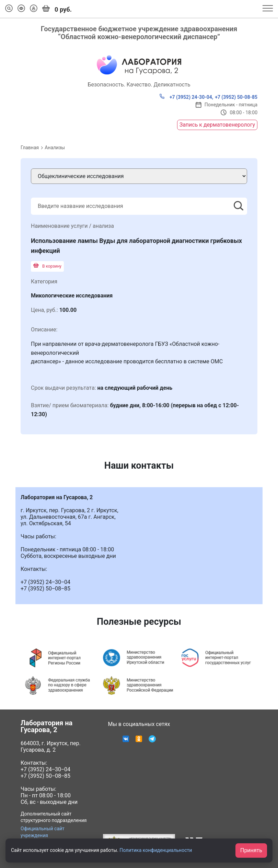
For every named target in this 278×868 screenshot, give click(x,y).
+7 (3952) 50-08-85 (236, 97)
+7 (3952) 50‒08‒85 (45, 776)
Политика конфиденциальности (156, 850)
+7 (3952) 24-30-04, (186, 97)
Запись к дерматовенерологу (217, 125)
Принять (251, 850)
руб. (57, 9)
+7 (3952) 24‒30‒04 (45, 769)
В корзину (47, 266)
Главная (30, 148)
